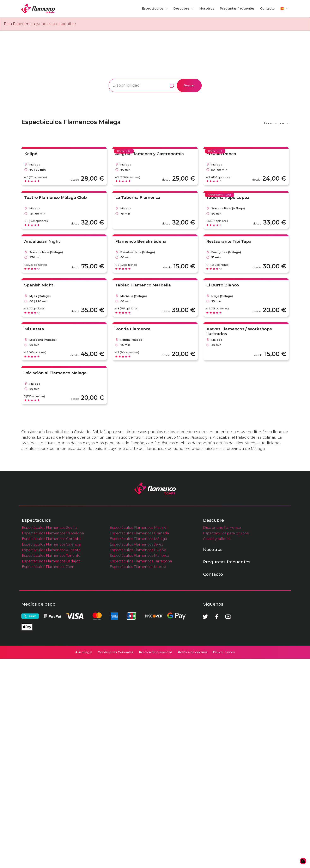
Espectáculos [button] (153, 8)
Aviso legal (84, 862)
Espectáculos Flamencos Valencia (51, 754)
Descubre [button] (181, 8)
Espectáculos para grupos (226, 742)
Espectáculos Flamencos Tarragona (141, 770)
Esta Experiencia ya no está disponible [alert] (40, 24)
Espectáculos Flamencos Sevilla (50, 737)
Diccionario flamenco (222, 737)
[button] (285, 8)
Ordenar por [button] (274, 123)
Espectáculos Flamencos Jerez (136, 754)
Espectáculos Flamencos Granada (139, 742)
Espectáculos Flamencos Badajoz (51, 770)
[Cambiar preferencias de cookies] (303, 861)
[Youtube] (228, 826)
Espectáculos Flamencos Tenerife (51, 765)
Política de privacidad (156, 862)
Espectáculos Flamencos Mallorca (139, 765)
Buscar (189, 85)
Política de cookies (193, 862)
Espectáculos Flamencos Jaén (48, 776)
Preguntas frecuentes (237, 8)
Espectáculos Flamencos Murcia (138, 776)
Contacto (267, 8)
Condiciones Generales (116, 862)
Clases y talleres (217, 748)
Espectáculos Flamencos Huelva (138, 759)
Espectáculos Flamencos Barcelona (53, 742)
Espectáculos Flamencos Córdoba (52, 748)
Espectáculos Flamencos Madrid (138, 737)
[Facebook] (217, 826)
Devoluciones (224, 862)
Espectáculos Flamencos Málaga (138, 748)
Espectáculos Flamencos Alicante (51, 759)
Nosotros (207, 8)
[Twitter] (205, 826)
